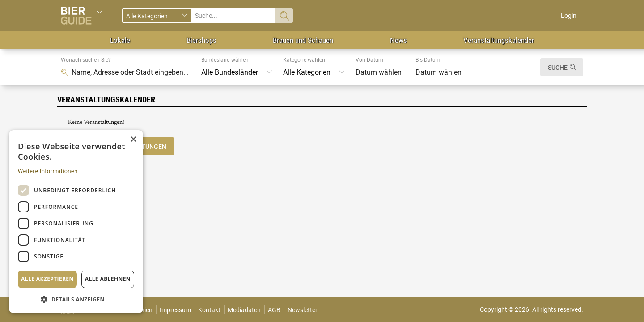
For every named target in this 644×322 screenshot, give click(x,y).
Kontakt (209, 310)
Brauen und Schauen (303, 40)
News (398, 40)
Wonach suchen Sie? (86, 60)
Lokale (120, 40)
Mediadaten (244, 310)
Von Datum (369, 60)
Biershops (201, 40)
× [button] (133, 140)
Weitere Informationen (48, 171)
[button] (76, 299)
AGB (274, 310)
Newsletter (303, 310)
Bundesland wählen (225, 60)
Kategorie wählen (304, 60)
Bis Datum (428, 60)
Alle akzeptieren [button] (47, 279)
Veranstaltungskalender (499, 40)
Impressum (175, 310)
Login (569, 16)
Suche (558, 68)
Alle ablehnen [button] (108, 279)
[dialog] (76, 222)
